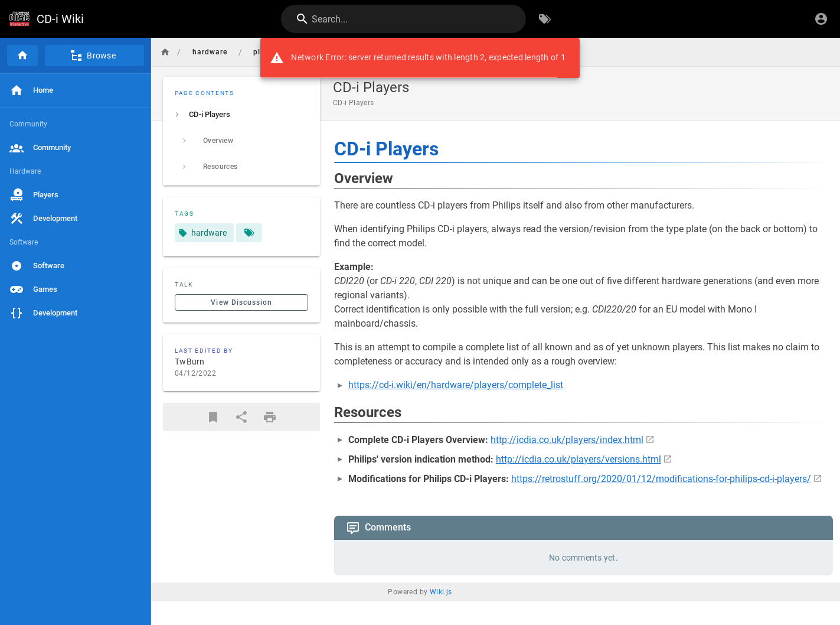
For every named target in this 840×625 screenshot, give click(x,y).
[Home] (22, 56)
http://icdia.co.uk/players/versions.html (578, 459)
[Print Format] (270, 417)
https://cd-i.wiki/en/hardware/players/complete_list (456, 385)
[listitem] (241, 115)
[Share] (241, 417)
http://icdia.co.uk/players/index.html (567, 440)
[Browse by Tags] (545, 19)
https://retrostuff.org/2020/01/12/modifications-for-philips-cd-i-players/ (661, 479)
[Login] (821, 19)
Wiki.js (441, 592)
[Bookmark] (213, 417)
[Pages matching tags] (249, 233)
